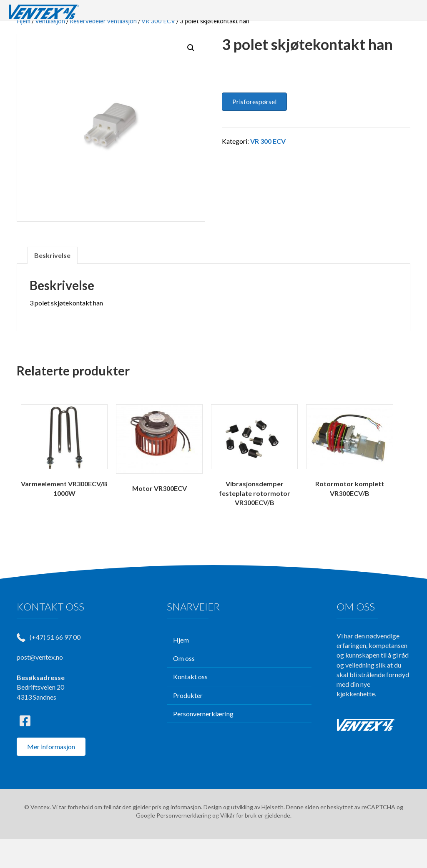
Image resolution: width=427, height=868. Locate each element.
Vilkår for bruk (238, 844)
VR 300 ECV (158, 50)
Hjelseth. (274, 836)
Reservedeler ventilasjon (103, 50)
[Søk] (402, 14)
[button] (191, 77)
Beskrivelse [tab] (52, 284)
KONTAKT (370, 14)
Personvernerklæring (184, 844)
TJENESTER (318, 14)
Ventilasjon (50, 50)
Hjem (24, 50)
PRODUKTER (255, 14)
